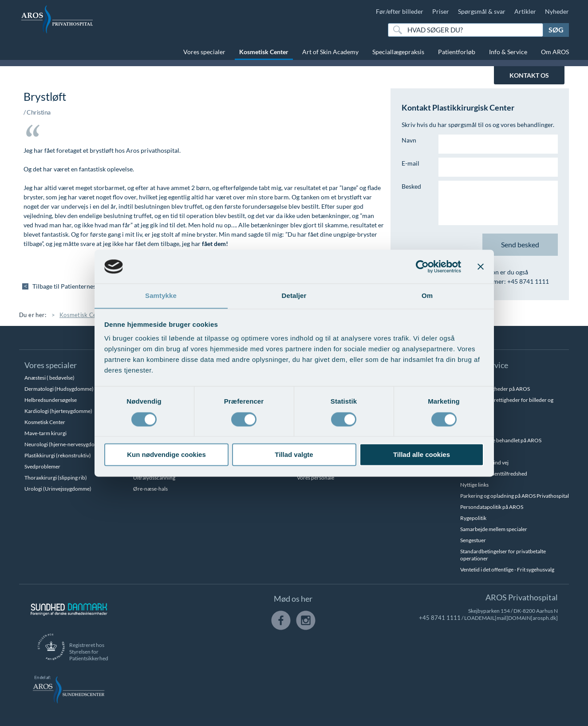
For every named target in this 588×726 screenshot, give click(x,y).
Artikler (525, 11)
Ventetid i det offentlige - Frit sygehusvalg (507, 569)
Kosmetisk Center (264, 52)
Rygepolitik (473, 518)
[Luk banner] (481, 266)
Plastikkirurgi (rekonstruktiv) (58, 455)
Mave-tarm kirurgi (45, 433)
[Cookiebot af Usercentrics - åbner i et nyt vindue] (422, 266)
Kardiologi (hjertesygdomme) (58, 411)
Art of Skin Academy (330, 52)
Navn (409, 140)
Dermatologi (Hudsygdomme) (59, 389)
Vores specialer (204, 52)
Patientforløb (457, 52)
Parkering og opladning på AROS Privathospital (515, 496)
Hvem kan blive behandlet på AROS (501, 440)
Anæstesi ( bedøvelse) (49, 378)
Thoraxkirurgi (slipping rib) (56, 478)
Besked (411, 186)
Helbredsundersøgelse (51, 400)
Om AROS (555, 52)
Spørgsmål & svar (482, 11)
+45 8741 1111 (443, 618)
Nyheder (557, 11)
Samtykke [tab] (161, 296)
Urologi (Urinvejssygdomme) (58, 489)
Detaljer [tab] (294, 296)
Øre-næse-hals (150, 489)
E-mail (410, 163)
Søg (556, 30)
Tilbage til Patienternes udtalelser (80, 286)
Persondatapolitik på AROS (492, 507)
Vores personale (316, 478)
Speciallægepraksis (398, 52)
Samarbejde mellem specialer (494, 529)
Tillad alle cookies (422, 455)
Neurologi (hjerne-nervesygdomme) (66, 444)
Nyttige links (474, 485)
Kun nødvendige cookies (166, 455)
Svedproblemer (42, 466)
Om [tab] (427, 296)
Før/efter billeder (400, 11)
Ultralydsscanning (154, 478)
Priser (441, 11)
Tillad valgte (294, 455)
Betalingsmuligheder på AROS (495, 389)
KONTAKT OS (529, 75)
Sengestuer (473, 540)
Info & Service (508, 52)
